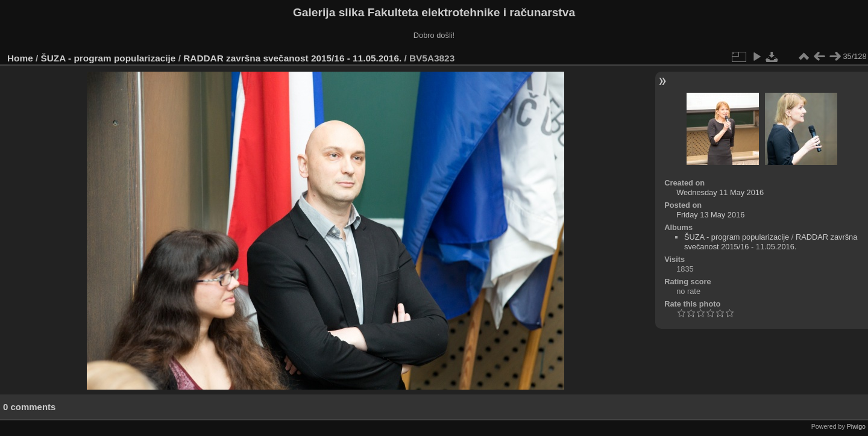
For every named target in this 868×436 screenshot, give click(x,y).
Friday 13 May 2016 (710, 215)
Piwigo (856, 426)
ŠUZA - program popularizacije (108, 58)
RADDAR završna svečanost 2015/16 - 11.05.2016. (292, 58)
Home (20, 58)
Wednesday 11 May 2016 (720, 192)
